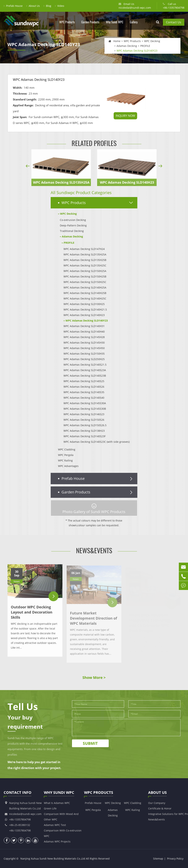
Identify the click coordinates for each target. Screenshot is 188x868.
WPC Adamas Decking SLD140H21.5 (85, 310)
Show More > (94, 677)
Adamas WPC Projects (57, 841)
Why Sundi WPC (115, 25)
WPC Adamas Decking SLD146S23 (84, 414)
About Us (33, 6)
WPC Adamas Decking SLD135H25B (85, 260)
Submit (90, 743)
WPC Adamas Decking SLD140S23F (85, 436)
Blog (47, 6)
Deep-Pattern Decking (73, 225)
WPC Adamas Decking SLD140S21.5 (85, 365)
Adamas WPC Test (55, 825)
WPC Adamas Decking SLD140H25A (85, 287)
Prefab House (13, 6)
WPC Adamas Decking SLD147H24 (84, 249)
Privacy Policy (175, 859)
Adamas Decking (127, 46)
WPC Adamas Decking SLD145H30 (84, 343)
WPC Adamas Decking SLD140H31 (84, 326)
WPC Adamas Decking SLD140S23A (85, 370)
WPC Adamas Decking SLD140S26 (84, 387)
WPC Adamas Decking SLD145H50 (84, 348)
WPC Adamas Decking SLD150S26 (84, 420)
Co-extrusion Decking (73, 220)
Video (59, 6)
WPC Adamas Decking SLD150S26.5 (85, 425)
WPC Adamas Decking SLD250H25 (84, 359)
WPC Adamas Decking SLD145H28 (84, 337)
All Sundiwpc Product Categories (81, 192)
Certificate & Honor (160, 808)
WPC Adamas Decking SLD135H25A (61, 182)
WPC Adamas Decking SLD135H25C (85, 265)
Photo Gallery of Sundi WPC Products (94, 509)
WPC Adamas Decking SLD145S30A (85, 403)
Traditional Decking (72, 231)
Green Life (50, 808)
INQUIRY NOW (125, 116)
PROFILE (145, 46)
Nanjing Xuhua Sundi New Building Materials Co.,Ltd (53, 859)
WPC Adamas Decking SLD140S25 (84, 381)
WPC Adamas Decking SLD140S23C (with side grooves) (97, 442)
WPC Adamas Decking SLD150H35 (84, 354)
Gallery (134, 25)
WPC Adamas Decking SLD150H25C (85, 282)
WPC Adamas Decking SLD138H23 (84, 431)
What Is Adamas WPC (57, 803)
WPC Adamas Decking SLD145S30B (85, 409)
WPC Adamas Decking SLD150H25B (85, 276)
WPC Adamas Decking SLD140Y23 (137, 50)
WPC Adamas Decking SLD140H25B (85, 293)
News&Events (94, 551)
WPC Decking (152, 41)
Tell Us (23, 707)
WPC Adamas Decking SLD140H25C (85, 298)
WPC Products (67, 25)
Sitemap (158, 859)
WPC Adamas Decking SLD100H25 (84, 304)
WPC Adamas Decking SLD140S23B (85, 376)
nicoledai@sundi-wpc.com (135, 8)
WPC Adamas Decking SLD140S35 (84, 392)
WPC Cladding (67, 449)
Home (117, 41)
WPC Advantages (68, 466)
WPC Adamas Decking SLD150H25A (85, 271)
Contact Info (18, 793)
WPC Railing (65, 460)
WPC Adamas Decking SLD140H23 (127, 182)
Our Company (157, 803)
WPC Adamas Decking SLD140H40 (84, 332)
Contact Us (174, 22)
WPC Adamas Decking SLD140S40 (84, 398)
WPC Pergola (66, 455)
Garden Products (90, 25)
